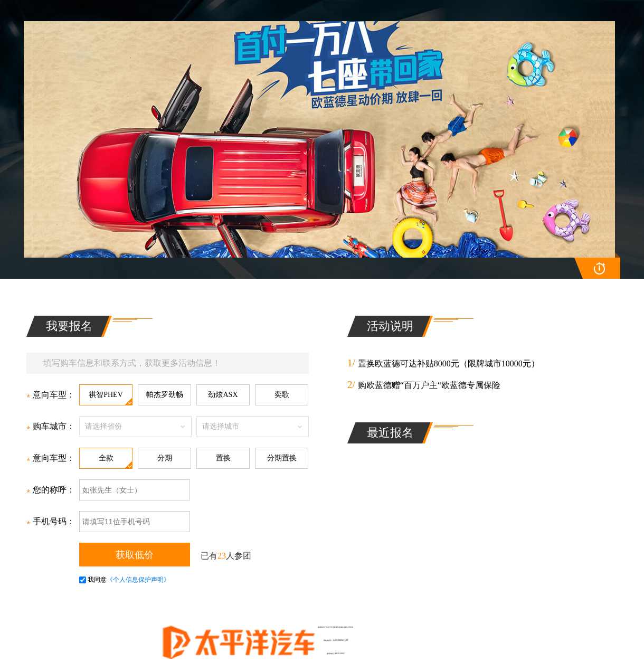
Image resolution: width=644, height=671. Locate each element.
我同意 (93, 580)
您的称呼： (51, 490)
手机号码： (51, 521)
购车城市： (51, 426)
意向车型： (51, 395)
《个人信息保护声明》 (138, 580)
